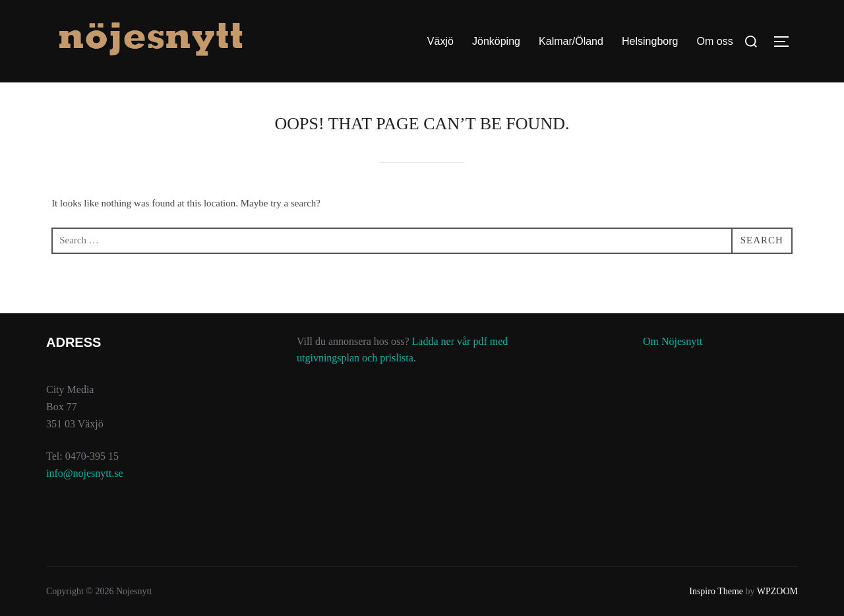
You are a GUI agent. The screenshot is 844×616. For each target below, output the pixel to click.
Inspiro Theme (716, 591)
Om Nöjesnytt (673, 341)
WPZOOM (777, 591)
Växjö (440, 41)
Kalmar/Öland (571, 41)
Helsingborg (650, 41)
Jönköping (496, 41)
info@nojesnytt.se (85, 473)
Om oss (715, 41)
